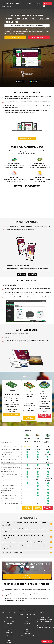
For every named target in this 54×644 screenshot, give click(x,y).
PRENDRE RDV (15, 37)
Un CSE (9, 631)
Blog (3, 7)
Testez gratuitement (39, 37)
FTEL (27, 622)
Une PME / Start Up (9, 632)
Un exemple (47, 3)
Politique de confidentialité (27, 636)
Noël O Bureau (27, 623)
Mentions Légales (27, 634)
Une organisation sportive (9, 634)
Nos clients (38, 3)
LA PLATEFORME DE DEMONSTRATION (27, 138)
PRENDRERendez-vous (27, 576)
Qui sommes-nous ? (27, 620)
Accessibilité (27, 631)
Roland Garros (9, 623)
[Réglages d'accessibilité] (44, 6)
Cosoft (27, 625)
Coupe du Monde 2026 (9, 622)
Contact (9, 7)
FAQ (27, 627)
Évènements (9, 3)
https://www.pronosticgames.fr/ (46, 627)
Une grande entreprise (9, 629)
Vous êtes (20, 3)
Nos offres (29, 3)
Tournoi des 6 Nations (9, 625)
